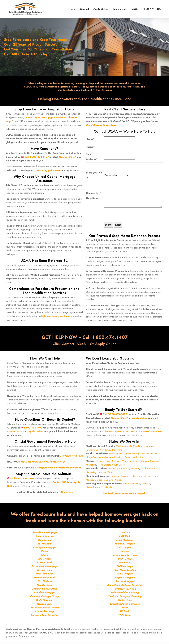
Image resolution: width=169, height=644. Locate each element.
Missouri (154, 462)
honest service (113, 433)
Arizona (148, 477)
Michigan (115, 462)
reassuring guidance (47, 171)
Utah (134, 477)
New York (117, 451)
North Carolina (93, 459)
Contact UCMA (68, 158)
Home (80, 9)
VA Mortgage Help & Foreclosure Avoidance (57, 469)
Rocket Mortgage (125, 583)
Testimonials (123, 9)
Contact (91, 9)
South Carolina (149, 455)
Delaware (148, 447)
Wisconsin (127, 462)
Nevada (119, 481)
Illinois (100, 462)
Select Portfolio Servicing (125, 595)
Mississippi (118, 459)
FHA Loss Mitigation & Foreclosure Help (43, 463)
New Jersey (105, 451)
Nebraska (144, 462)
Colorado (126, 477)
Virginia (127, 455)
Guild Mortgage (44, 602)
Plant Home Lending (125, 572)
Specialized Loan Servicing (125, 606)
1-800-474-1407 (152, 9)
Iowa (136, 462)
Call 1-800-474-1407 (37, 158)
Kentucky (113, 470)
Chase (44, 557)
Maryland (138, 447)
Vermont (146, 485)
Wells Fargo (125, 617)
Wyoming (109, 481)
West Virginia (115, 455)
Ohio (107, 462)
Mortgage (51, 534)
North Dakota (104, 466)
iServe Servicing (44, 613)
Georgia (136, 455)
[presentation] (125, 217)
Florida (140, 459)
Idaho (140, 477)
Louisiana (101, 474)
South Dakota (119, 466)
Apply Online (105, 9)
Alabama (107, 459)
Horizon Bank (44, 606)
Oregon (98, 481)
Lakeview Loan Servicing (44, 617)
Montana (115, 477)
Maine (126, 485)
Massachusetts (93, 489)
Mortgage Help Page (72, 457)
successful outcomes (150, 433)
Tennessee (130, 459)
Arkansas (135, 470)
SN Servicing (125, 602)
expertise (128, 433)
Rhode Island (108, 489)
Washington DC (124, 447)
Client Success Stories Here (101, 126)
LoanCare (125, 534)
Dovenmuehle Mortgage (44, 568)
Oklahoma (146, 470)
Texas (110, 474)
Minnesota (91, 466)
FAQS (136, 9)
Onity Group (125, 561)
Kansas (156, 470)
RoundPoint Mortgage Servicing (125, 587)
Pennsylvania (92, 451)
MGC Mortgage (125, 542)
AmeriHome (39, 534)
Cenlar (44, 553)
